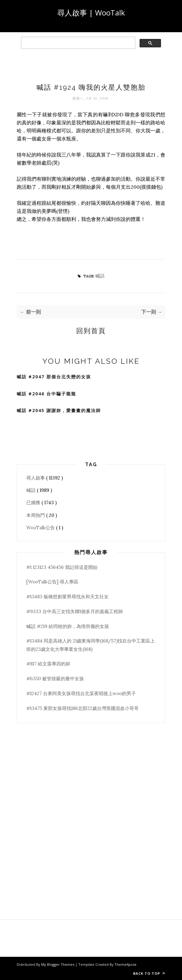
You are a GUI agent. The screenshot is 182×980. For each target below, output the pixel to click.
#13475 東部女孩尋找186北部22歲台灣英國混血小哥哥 (82, 708)
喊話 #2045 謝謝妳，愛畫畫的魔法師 (59, 410)
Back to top (149, 973)
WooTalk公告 (41, 528)
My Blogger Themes (58, 964)
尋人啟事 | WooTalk (91, 13)
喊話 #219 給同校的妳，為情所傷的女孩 (68, 626)
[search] (78, 43)
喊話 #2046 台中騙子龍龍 (46, 394)
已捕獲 (34, 503)
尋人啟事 (36, 478)
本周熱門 (36, 515)
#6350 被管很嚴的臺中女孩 (55, 679)
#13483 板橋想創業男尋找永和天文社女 (67, 597)
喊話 (100, 276)
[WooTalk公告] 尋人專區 (52, 582)
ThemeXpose (126, 964)
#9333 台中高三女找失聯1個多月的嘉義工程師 (75, 611)
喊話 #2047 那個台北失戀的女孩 (54, 377)
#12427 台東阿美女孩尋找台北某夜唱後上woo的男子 (81, 693)
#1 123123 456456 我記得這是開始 (62, 567)
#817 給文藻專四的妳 (48, 664)
